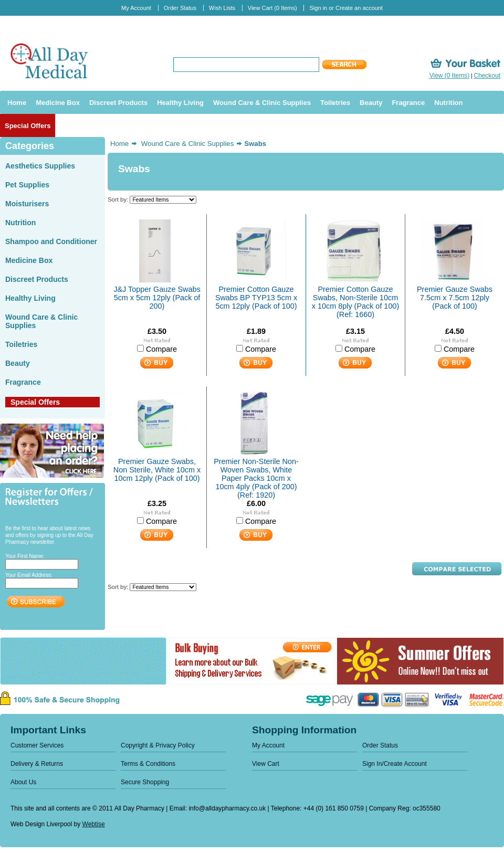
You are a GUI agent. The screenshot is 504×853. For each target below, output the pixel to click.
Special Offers (35, 402)
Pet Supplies (27, 185)
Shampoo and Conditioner (51, 241)
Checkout (487, 76)
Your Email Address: (29, 575)
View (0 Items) (449, 76)
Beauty (18, 363)
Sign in (318, 8)
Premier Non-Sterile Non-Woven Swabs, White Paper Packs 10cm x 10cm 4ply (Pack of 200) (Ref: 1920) (256, 478)
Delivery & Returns (37, 764)
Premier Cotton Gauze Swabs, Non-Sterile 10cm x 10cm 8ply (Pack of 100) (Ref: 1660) (355, 302)
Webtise (94, 824)
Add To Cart (157, 363)
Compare (161, 349)
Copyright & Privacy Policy (158, 745)
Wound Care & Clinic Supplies (187, 144)
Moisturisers (27, 204)
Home (119, 144)
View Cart (272, 8)
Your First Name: (25, 556)
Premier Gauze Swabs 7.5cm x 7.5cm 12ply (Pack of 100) (455, 298)
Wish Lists (222, 8)
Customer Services (37, 745)
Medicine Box (29, 260)
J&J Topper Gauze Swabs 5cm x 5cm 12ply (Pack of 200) (157, 298)
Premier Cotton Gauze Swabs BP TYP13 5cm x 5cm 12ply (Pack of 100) (256, 298)
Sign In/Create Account (395, 764)
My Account (136, 8)
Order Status (180, 8)
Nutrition (20, 223)
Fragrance (23, 382)
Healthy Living (30, 298)
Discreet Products (37, 279)
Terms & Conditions (148, 764)
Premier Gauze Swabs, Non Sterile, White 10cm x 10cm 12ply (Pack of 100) (157, 470)
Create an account (359, 8)
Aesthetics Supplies (40, 166)
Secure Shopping (145, 782)
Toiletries (21, 344)
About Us (23, 782)
